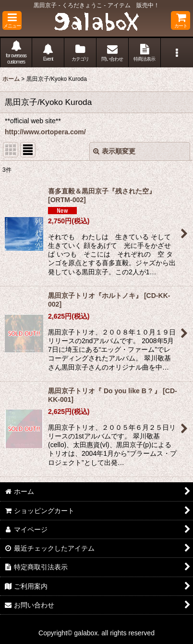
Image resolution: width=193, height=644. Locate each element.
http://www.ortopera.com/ (45, 132)
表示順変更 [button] (114, 151)
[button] (12, 20)
